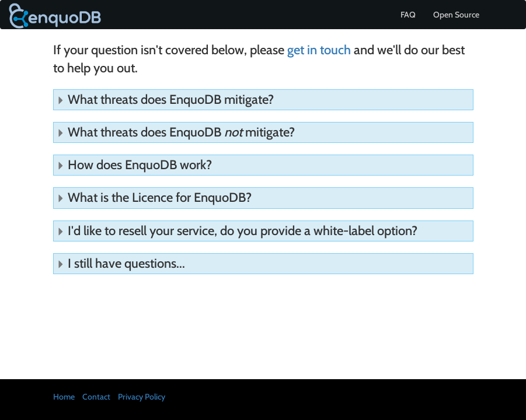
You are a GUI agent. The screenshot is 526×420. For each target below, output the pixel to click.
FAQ (408, 15)
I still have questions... (121, 263)
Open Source (456, 15)
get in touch (319, 50)
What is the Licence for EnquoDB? (154, 197)
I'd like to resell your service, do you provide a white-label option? (237, 231)
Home (64, 397)
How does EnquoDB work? (134, 165)
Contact (96, 397)
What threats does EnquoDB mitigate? (165, 99)
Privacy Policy (142, 397)
